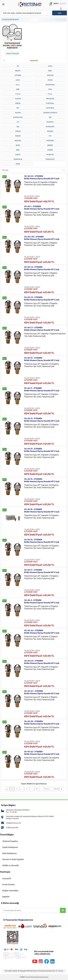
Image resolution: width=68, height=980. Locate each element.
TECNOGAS (50, 155)
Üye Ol (63, 10)
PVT (50, 136)
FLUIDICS (18, 99)
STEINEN (50, 150)
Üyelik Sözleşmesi (10, 847)
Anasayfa (7, 878)
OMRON (18, 131)
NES (18, 127)
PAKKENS (50, 131)
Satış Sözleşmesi (10, 853)
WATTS (18, 164)
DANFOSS (50, 75)
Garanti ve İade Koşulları (13, 859)
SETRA (18, 145)
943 (47, 789)
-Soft (22, 977)
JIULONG (18, 113)
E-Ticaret (27, 977)
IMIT (18, 108)
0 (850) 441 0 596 (12, 828)
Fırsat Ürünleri (9, 884)
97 (37, 789)
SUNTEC (18, 155)
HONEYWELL (50, 103)
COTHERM (18, 75)
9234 (57, 789)
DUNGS (50, 80)
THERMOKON (18, 159)
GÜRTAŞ (18, 103)
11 (27, 789)
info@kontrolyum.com (14, 823)
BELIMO (18, 71)
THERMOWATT (50, 159)
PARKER (18, 136)
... (22, 789)
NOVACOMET (50, 127)
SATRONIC (18, 141)
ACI (18, 66)
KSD (50, 117)
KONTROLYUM (18, 117)
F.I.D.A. (50, 94)
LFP (18, 122)
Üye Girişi (60, 10)
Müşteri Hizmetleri (10, 890)
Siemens (50, 145)
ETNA (50, 89)
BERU (50, 71)
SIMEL (18, 150)
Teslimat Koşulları (10, 841)
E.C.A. (18, 85)
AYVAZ (50, 66)
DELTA (18, 80)
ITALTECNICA (50, 108)
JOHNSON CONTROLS (50, 113)
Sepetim (6, 897)
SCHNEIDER (50, 141)
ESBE (18, 89)
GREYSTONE (50, 99)
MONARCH (50, 122)
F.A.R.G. (18, 94)
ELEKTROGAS (50, 85)
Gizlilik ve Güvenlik (11, 865)
